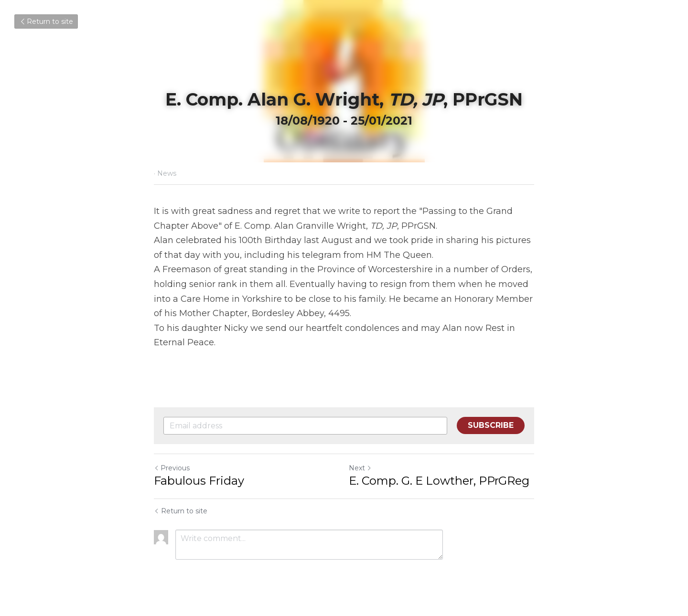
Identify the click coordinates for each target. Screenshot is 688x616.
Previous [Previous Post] (172, 468)
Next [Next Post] (360, 468)
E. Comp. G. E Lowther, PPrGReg (439, 481)
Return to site (46, 21)
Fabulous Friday (199, 481)
